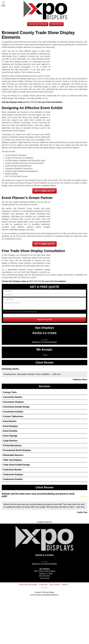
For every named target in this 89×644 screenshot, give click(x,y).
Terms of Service (55, 585)
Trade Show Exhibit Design (16, 465)
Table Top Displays (12, 460)
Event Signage (10, 436)
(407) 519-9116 (32, 102)
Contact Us (56, 24)
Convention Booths (12, 397)
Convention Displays (13, 402)
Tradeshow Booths (12, 470)
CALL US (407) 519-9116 (38, 24)
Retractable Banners (13, 455)
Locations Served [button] (44, 522)
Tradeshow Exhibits (12, 479)
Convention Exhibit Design (16, 407)
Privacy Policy (43, 585)
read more (56, 374)
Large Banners (10, 441)
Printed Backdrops (12, 446)
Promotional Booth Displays (16, 450)
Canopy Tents (9, 392)
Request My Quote (44, 320)
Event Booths (9, 421)
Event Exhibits (10, 431)
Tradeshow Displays (12, 474)
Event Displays (10, 426)
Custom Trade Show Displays (28, 585)
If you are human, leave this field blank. (20, 312)
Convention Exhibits (13, 412)
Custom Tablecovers (13, 416)
